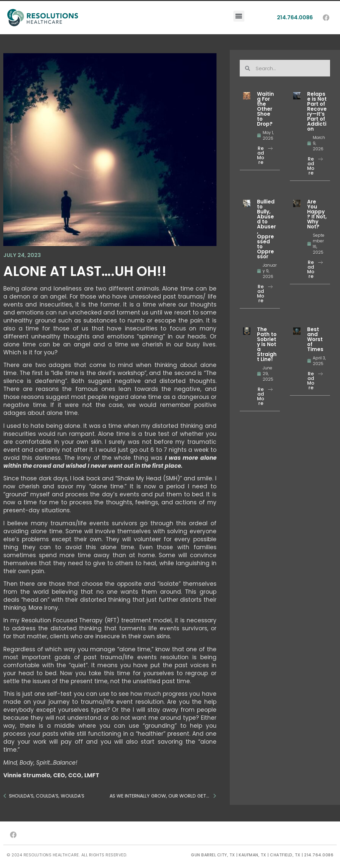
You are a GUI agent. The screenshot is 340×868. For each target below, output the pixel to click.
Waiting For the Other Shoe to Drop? (265, 109)
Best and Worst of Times (315, 339)
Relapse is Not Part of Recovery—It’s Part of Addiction (317, 111)
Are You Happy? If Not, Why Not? (317, 214)
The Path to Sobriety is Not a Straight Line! (267, 344)
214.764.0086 (295, 9)
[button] (239, 8)
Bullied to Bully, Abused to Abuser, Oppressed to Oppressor (266, 229)
